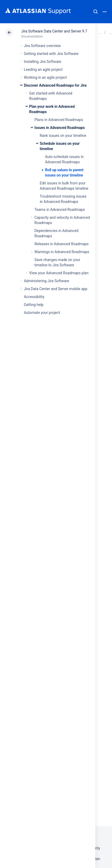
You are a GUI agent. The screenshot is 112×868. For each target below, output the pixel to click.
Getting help (34, 305)
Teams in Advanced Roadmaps (60, 210)
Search (96, 12)
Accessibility (34, 297)
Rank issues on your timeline (63, 136)
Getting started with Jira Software (51, 54)
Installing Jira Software (42, 62)
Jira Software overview (42, 46)
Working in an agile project (45, 77)
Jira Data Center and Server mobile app (56, 289)
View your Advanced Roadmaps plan (59, 273)
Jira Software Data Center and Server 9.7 (54, 31)
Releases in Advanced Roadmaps (62, 244)
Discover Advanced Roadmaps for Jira (55, 85)
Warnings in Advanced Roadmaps (62, 252)
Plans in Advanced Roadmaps (59, 120)
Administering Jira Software (46, 281)
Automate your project (42, 313)
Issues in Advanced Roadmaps (60, 128)
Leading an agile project (43, 69)
